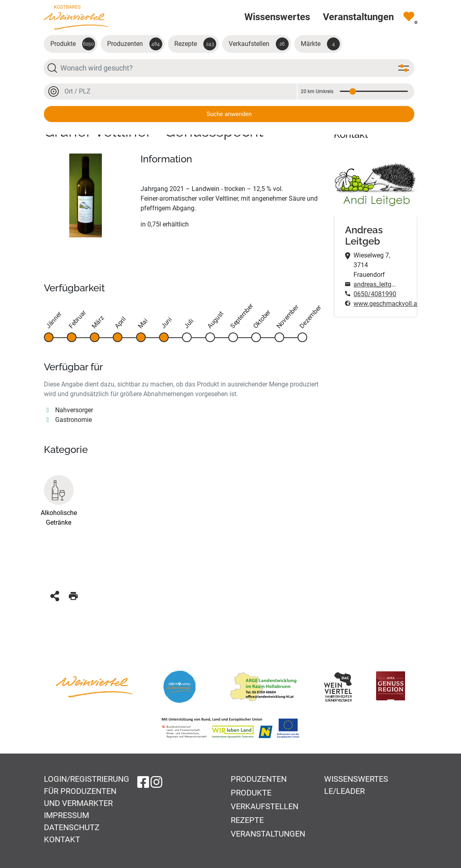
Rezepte (195, 44)
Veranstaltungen (268, 834)
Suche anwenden (229, 114)
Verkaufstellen (259, 44)
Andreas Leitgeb (364, 236)
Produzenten (135, 44)
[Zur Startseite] (76, 17)
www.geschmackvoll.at (375, 304)
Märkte (320, 44)
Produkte (73, 44)
